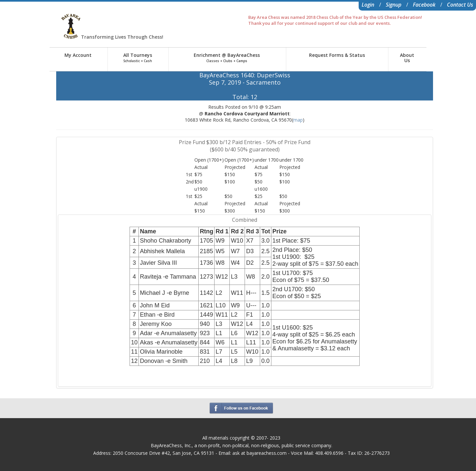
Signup (394, 5)
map (298, 120)
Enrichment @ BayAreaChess (227, 58)
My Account (78, 55)
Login (368, 5)
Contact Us (460, 5)
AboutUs (407, 58)
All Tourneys (138, 58)
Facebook (424, 5)
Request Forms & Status (337, 55)
